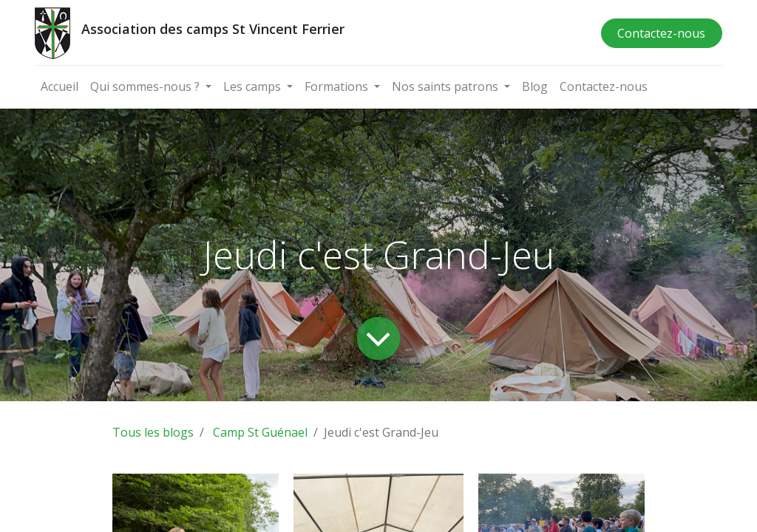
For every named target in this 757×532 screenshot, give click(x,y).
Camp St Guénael (260, 432)
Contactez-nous (661, 33)
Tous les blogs (153, 432)
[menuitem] (60, 86)
